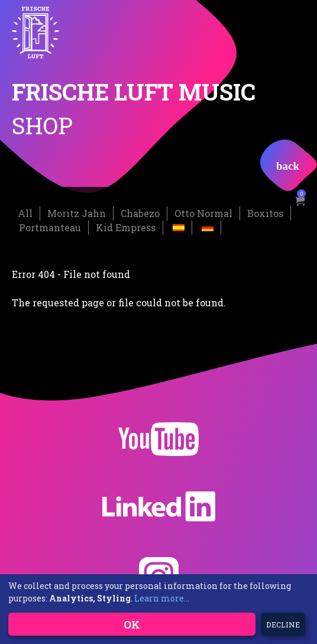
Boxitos (265, 213)
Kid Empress (126, 227)
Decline (283, 624)
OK (132, 624)
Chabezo (140, 213)
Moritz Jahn (77, 213)
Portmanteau (50, 227)
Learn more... (162, 598)
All (25, 213)
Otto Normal (203, 213)
